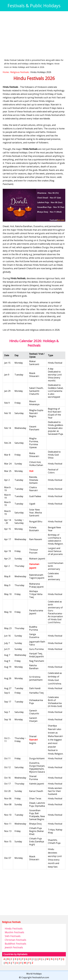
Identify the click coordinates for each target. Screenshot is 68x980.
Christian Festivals (15, 940)
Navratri (33, 740)
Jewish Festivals (14, 947)
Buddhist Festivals (15, 944)
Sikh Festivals (13, 936)
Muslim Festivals (14, 932)
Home (6, 72)
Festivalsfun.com (41, 977)
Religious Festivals (20, 72)
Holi (31, 471)
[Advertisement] (34, 33)
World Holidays (34, 974)
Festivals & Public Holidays (34, 6)
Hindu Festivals (14, 928)
